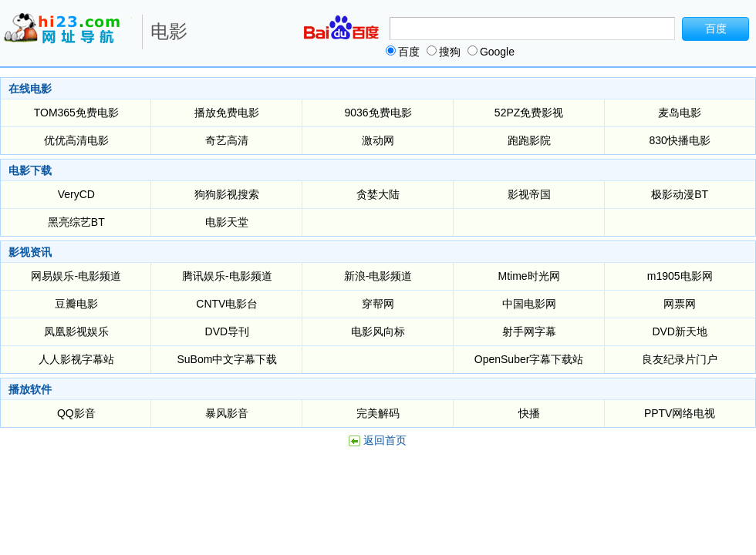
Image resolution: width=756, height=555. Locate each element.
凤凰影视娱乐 (76, 331)
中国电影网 (529, 304)
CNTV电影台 (227, 304)
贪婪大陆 (378, 194)
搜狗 (444, 52)
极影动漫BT (680, 194)
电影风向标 (378, 331)
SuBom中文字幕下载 (227, 359)
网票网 (680, 304)
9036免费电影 (378, 113)
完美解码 (378, 413)
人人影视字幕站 (76, 359)
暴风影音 (227, 413)
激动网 (378, 140)
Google (491, 52)
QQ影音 (76, 413)
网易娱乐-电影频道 (76, 276)
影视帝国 (529, 194)
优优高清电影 (76, 140)
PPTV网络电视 (680, 413)
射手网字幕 (529, 331)
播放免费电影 (227, 113)
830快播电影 (679, 140)
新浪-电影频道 (378, 276)
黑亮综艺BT (76, 222)
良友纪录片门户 (680, 359)
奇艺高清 (227, 140)
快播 (529, 413)
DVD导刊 (228, 331)
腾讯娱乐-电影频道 (227, 276)
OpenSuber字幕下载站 (529, 359)
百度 (403, 52)
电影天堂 (227, 222)
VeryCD (76, 194)
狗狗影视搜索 (227, 194)
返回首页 (385, 440)
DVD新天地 (680, 331)
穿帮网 (378, 304)
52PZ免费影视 (529, 113)
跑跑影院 (529, 140)
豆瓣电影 (76, 304)
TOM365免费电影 (76, 113)
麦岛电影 (680, 113)
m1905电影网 (680, 276)
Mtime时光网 (529, 276)
